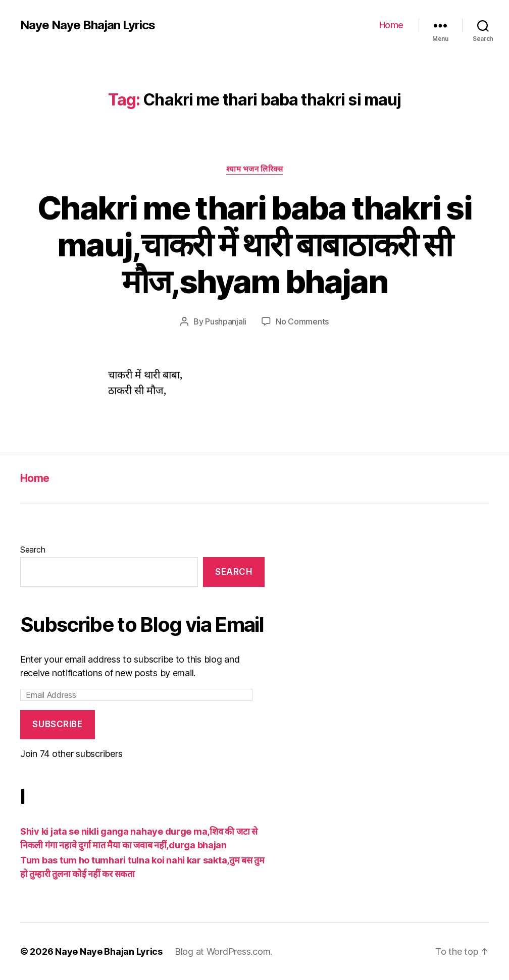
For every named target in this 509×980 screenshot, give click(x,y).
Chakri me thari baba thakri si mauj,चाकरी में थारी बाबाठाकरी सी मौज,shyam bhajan (254, 244)
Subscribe (57, 724)
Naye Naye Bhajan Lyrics (88, 25)
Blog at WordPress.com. (223, 951)
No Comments (302, 321)
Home (391, 25)
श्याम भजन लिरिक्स (255, 169)
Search (33, 550)
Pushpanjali (226, 321)
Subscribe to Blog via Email (142, 624)
